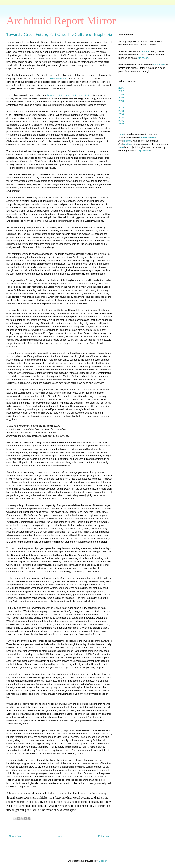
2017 (121, 124)
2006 (121, 88)
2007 (121, 91)
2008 (121, 94)
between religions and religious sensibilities (70, 95)
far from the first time (56, 79)
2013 (121, 111)
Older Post (104, 836)
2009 (121, 98)
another (127, 141)
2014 (121, 114)
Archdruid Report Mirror (61, 21)
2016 (121, 121)
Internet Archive (147, 137)
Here (121, 134)
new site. (146, 51)
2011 (121, 104)
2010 (121, 101)
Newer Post (15, 836)
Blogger (102, 861)
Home (60, 836)
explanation (144, 151)
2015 (121, 118)
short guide (159, 65)
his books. (143, 58)
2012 (121, 108)
